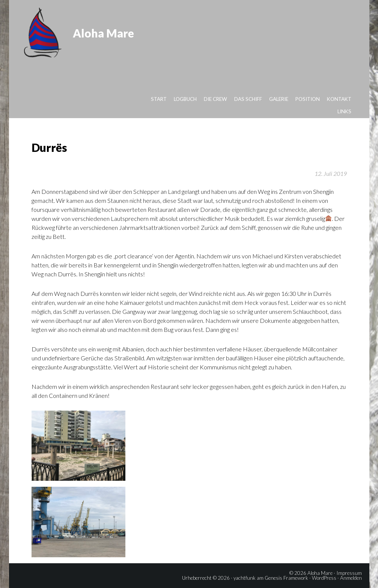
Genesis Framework (286, 578)
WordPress (324, 578)
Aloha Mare (103, 33)
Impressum (349, 573)
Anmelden (351, 578)
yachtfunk (245, 578)
